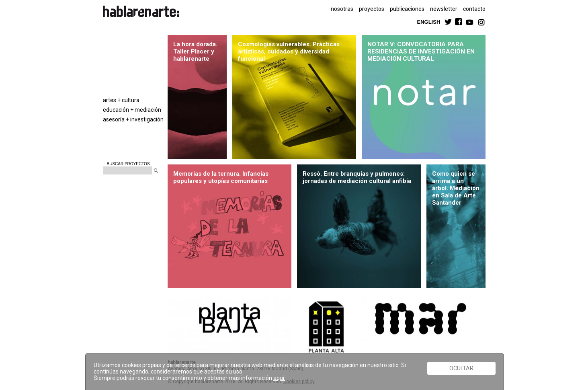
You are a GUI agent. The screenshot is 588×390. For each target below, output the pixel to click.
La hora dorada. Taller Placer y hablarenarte (195, 51)
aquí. (279, 378)
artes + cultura (121, 100)
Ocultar (461, 368)
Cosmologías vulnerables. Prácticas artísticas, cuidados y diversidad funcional (289, 51)
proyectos (372, 9)
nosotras (342, 9)
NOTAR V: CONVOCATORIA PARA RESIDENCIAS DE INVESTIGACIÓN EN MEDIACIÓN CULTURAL (421, 51)
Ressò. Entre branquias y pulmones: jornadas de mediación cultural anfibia (357, 177)
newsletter (444, 9)
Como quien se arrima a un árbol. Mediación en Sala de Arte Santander (456, 188)
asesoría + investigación (133, 119)
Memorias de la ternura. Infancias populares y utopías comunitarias (221, 177)
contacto (474, 9)
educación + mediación (132, 110)
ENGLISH (429, 22)
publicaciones (407, 9)
